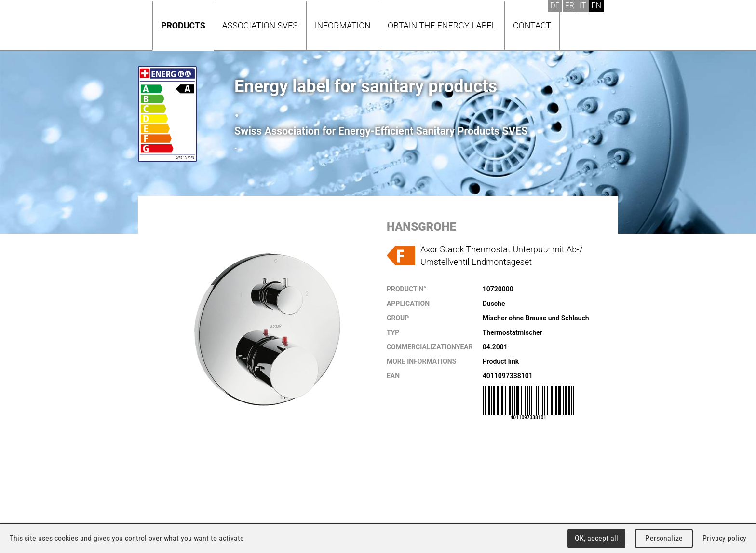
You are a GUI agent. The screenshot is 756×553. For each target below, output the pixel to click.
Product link (501, 361)
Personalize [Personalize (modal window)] (664, 538)
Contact (532, 25)
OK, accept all (597, 538)
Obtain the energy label (442, 25)
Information (343, 25)
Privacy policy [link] (724, 538)
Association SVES (260, 25)
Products (183, 25)
